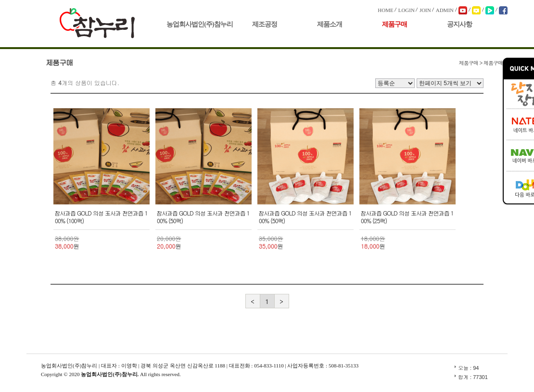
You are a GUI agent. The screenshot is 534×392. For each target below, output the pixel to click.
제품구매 (394, 24)
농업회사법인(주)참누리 (199, 24)
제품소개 (330, 24)
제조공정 (265, 24)
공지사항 (459, 24)
